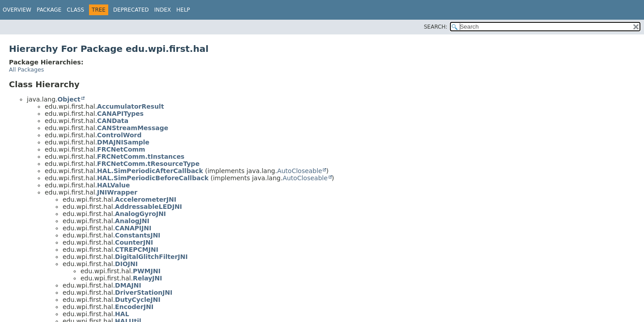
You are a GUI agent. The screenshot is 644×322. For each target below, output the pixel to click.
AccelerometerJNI (146, 199)
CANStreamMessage (133, 128)
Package (49, 10)
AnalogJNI (132, 221)
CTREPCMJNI (137, 250)
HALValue (113, 185)
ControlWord (119, 135)
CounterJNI (134, 242)
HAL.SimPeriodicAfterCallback (150, 171)
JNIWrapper (117, 192)
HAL (122, 314)
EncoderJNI (134, 307)
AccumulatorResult (130, 106)
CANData (113, 121)
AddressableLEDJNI (148, 207)
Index (163, 10)
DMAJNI (128, 285)
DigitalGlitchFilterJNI (151, 257)
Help (183, 10)
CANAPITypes (120, 114)
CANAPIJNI (133, 228)
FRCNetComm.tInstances (141, 157)
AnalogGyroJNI (140, 214)
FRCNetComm (121, 149)
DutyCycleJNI (138, 300)
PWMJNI (147, 271)
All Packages (26, 70)
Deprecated (131, 10)
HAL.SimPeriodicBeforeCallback (153, 178)
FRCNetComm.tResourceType (148, 164)
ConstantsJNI (138, 235)
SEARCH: (436, 27)
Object (69, 99)
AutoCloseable (300, 171)
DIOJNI (126, 264)
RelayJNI (147, 278)
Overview (17, 10)
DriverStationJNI (144, 292)
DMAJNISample (123, 142)
